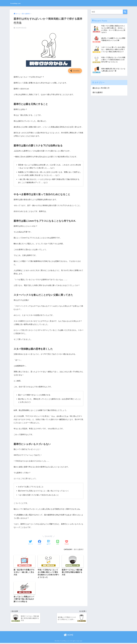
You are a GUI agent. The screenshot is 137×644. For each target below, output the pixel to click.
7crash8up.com (19, 3)
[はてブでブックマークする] (49, 543)
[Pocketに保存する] (67, 543)
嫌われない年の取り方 (101, 88)
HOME (68, 636)
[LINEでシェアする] (58, 542)
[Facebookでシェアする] (39, 543)
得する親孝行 (79, 549)
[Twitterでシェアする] (30, 543)
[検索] (125, 12)
